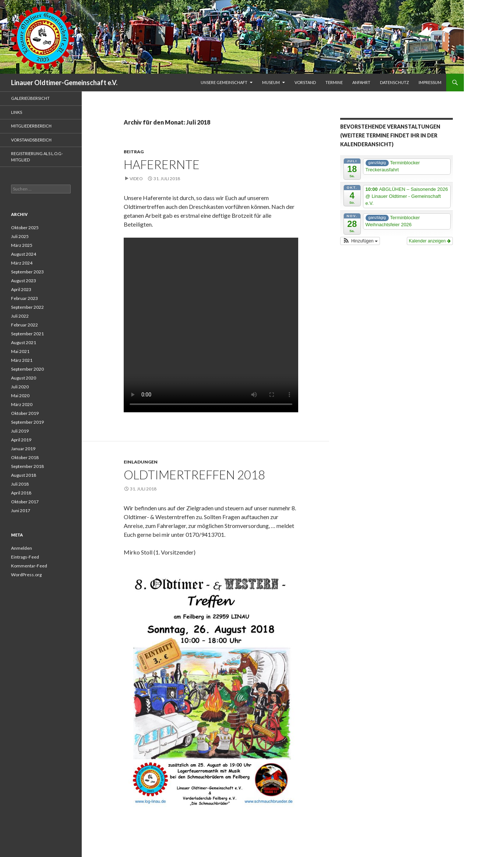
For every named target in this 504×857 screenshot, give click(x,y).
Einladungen (141, 462)
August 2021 (24, 342)
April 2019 (21, 440)
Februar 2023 (24, 298)
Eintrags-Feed (25, 557)
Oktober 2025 (25, 228)
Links (17, 112)
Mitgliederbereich (31, 126)
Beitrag (134, 152)
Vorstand (305, 82)
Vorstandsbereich (31, 140)
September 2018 (27, 466)
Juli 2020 (20, 387)
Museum (271, 82)
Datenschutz (394, 82)
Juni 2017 (21, 510)
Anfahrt (361, 82)
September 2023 (27, 272)
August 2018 (24, 475)
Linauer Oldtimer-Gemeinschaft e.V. (64, 83)
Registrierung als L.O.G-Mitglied (37, 157)
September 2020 (27, 369)
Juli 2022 (20, 316)
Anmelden (22, 548)
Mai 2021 (20, 351)
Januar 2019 (23, 449)
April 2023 (21, 289)
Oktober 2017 (25, 502)
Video (136, 179)
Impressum (430, 82)
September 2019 (27, 422)
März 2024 (22, 263)
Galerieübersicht (30, 98)
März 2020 (22, 404)
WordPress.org (26, 575)
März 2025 (22, 245)
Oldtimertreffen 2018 (194, 475)
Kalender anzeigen (430, 241)
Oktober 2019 (25, 413)
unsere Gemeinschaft (224, 82)
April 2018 (21, 493)
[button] (360, 241)
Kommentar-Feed (29, 566)
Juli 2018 (20, 484)
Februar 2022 (24, 325)
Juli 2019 (20, 431)
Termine (334, 82)
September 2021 (27, 334)
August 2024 (24, 254)
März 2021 (22, 360)
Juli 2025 (20, 236)
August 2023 (24, 281)
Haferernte (162, 164)
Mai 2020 (20, 396)
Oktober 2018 (25, 457)
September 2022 (27, 307)
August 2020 (24, 378)
